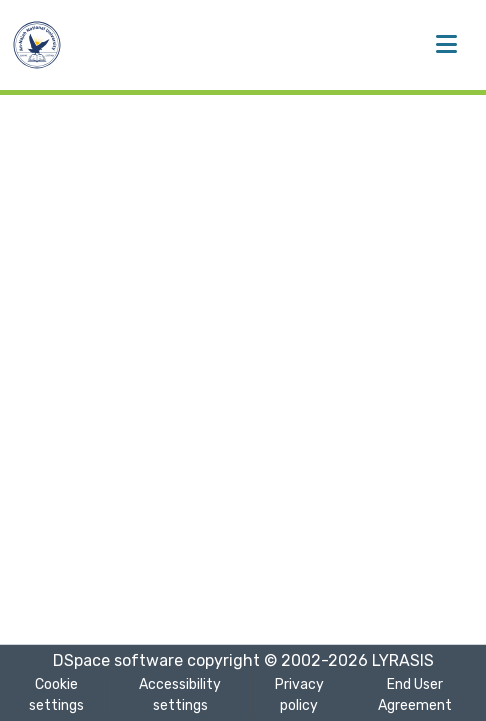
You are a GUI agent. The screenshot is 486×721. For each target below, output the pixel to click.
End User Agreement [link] (415, 695)
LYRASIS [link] (403, 660)
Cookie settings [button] (56, 695)
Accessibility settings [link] (180, 695)
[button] (37, 45)
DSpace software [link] (118, 660)
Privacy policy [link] (299, 695)
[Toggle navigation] (446, 45)
